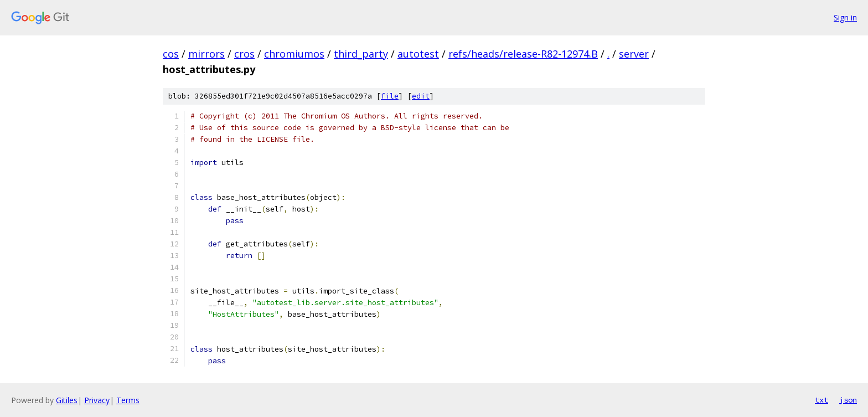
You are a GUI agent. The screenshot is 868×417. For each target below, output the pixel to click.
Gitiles (67, 400)
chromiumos (294, 54)
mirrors (206, 54)
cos (171, 54)
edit (421, 96)
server (634, 54)
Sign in (845, 17)
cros (244, 54)
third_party (361, 54)
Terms (128, 400)
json (848, 400)
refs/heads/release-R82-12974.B (523, 54)
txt (821, 400)
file (390, 96)
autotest (418, 54)
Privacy (97, 400)
